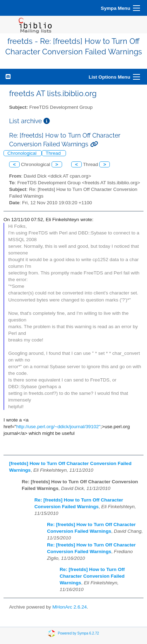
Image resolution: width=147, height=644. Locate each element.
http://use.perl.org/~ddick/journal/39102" (58, 427)
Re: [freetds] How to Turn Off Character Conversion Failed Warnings (92, 576)
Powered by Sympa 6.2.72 (78, 633)
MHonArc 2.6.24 (69, 607)
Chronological (23, 153)
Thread (54, 153)
